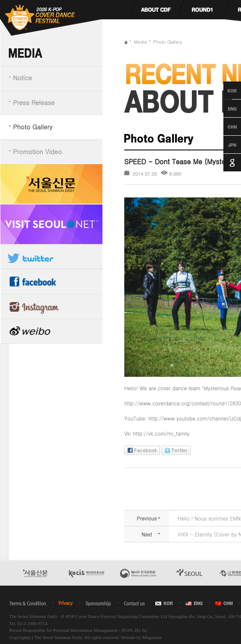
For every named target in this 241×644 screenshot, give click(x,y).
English (224, 108)
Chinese (224, 126)
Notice (22, 78)
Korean (224, 90)
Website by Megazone (141, 637)
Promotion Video (37, 151)
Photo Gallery (33, 127)
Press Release (34, 102)
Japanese (224, 145)
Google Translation (224, 163)
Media (140, 42)
